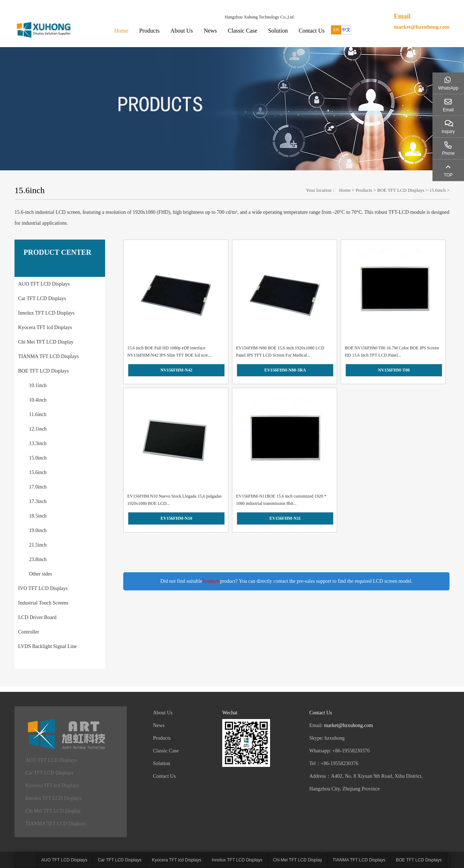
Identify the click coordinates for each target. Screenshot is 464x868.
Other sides (40, 574)
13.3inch (38, 443)
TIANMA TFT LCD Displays (48, 356)
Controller (29, 632)
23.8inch (38, 559)
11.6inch (38, 414)
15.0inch (38, 458)
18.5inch (38, 516)
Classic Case (242, 31)
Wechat (230, 713)
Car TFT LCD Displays (42, 298)
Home (121, 31)
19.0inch (38, 530)
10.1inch (38, 385)
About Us (182, 31)
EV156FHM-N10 (176, 518)
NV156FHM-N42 (177, 370)
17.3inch (38, 501)
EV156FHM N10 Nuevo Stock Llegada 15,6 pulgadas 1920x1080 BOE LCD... (174, 500)
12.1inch (38, 429)
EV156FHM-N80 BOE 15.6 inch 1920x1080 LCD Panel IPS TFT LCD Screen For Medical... (280, 352)
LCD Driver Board (37, 617)
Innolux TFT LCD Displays (46, 313)
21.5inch (38, 545)
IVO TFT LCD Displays (43, 588)
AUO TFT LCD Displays (44, 284)
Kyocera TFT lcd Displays (45, 327)
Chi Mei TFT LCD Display (46, 342)
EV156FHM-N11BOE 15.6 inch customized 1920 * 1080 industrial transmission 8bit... (281, 500)
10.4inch (38, 400)
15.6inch (437, 190)
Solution (278, 31)
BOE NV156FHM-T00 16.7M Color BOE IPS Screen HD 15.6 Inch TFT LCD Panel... (392, 352)
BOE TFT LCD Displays (401, 190)
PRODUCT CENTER (57, 252)
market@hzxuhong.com (422, 27)
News (210, 31)
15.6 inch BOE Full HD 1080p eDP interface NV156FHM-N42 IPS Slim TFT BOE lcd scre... (169, 352)
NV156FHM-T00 (394, 370)
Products (149, 31)
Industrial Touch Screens (43, 603)
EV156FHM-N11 (285, 518)
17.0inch (38, 487)
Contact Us (312, 31)
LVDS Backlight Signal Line (47, 646)
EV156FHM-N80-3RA (285, 370)
